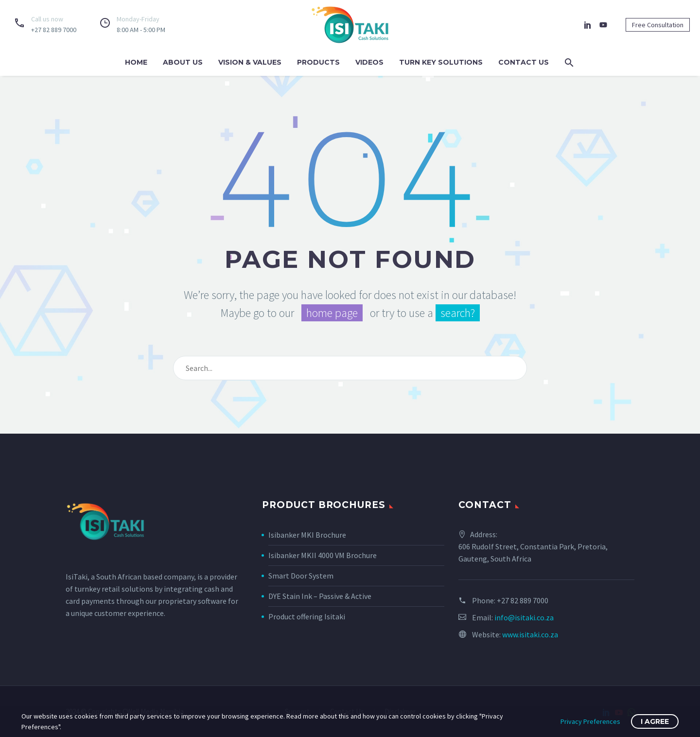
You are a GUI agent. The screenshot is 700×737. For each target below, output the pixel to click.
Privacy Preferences (590, 721)
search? (458, 313)
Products (318, 62)
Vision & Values (250, 62)
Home (136, 62)
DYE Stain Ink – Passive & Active (320, 596)
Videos (369, 62)
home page (332, 313)
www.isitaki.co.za (530, 634)
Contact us (524, 62)
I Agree (655, 721)
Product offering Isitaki (307, 616)
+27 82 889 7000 (523, 600)
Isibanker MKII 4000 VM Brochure (323, 555)
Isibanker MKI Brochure (307, 535)
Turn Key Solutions (441, 62)
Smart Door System (301, 576)
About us (183, 62)
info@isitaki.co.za (524, 617)
